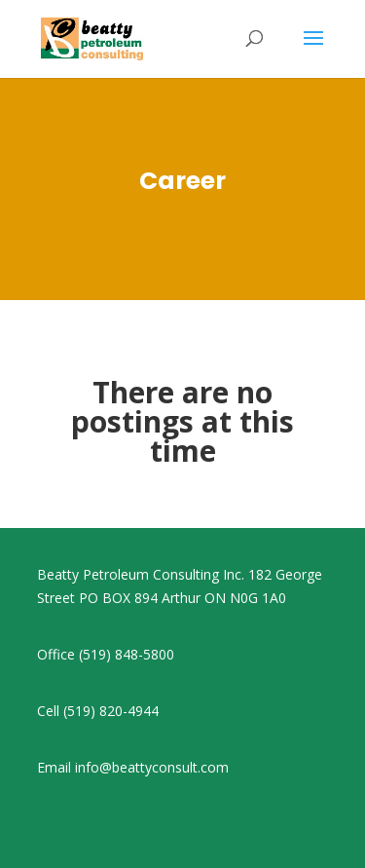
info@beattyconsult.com (152, 767)
